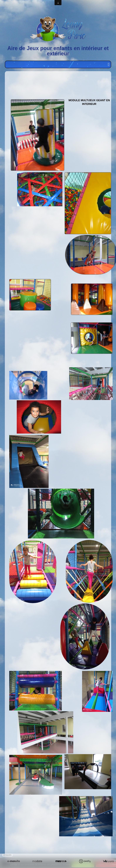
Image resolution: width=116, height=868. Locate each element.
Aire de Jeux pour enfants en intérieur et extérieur (58, 51)
